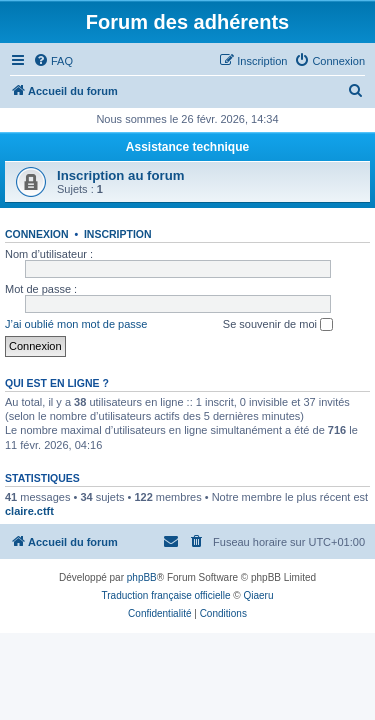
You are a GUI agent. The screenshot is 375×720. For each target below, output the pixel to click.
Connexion (37, 234)
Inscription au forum (120, 175)
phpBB (142, 577)
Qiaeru (258, 595)
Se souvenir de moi (278, 325)
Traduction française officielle (166, 595)
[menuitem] (53, 61)
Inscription (118, 234)
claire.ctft (29, 511)
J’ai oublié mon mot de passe (76, 324)
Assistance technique (187, 147)
